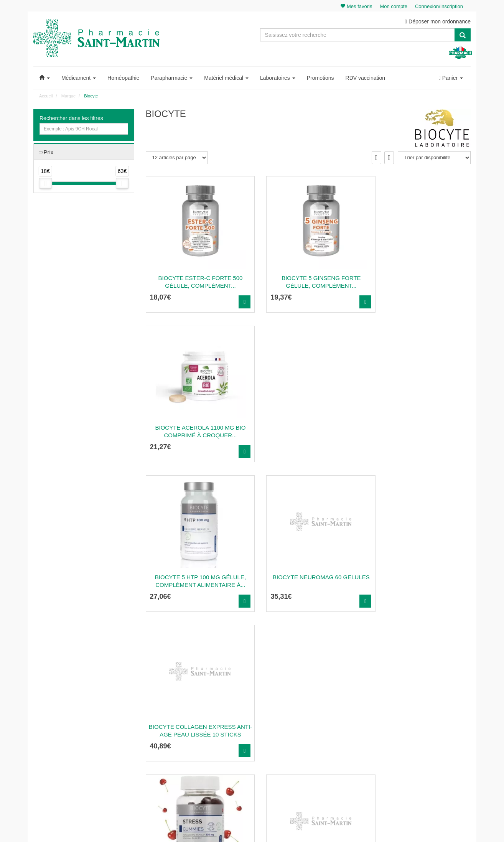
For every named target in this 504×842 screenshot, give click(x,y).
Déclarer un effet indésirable (324, 731)
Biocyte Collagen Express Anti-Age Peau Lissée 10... (421, 432)
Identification (420, 697)
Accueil (46, 96)
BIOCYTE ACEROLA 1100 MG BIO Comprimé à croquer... (420, 282)
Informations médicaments (322, 722)
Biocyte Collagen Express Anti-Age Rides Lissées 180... (308, 581)
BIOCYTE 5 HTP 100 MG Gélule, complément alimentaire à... (196, 432)
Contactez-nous (311, 689)
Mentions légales (313, 739)
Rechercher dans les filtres (71, 119)
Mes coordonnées (426, 714)
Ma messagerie (423, 722)
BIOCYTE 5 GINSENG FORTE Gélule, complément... (308, 282)
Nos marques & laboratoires (174, 757)
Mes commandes (425, 705)
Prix (48, 152)
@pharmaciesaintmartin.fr (181, 697)
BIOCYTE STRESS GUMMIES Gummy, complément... (196, 581)
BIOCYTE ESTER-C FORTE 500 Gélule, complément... (196, 282)
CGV (300, 747)
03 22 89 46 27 (163, 689)
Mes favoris (419, 731)
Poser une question (315, 714)
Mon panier (419, 689)
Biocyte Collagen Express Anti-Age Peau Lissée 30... (421, 581)
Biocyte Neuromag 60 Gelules (308, 432)
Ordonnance (308, 705)
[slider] (45, 184)
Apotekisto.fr (337, 825)
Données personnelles (318, 756)
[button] (44, 78)
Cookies (304, 764)
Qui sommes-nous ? (316, 697)
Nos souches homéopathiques (177, 749)
